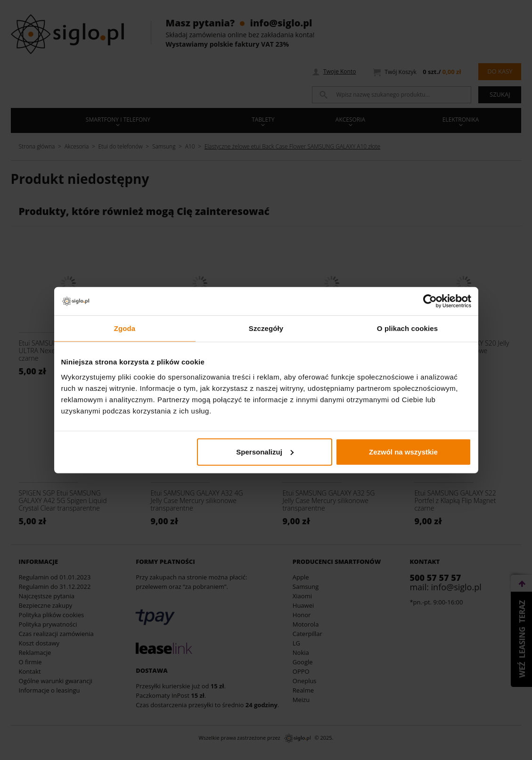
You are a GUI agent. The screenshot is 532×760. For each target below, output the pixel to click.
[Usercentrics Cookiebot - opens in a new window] (430, 301)
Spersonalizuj (265, 451)
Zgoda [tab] (125, 328)
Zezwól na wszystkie (403, 451)
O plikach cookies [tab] (407, 328)
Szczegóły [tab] (266, 328)
